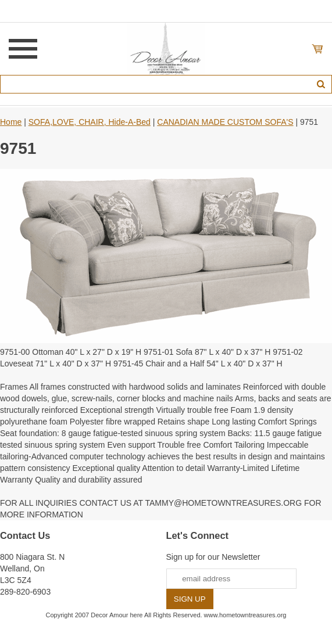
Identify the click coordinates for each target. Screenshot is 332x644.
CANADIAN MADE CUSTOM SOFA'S (225, 122)
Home (11, 122)
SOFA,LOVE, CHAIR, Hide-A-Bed (90, 122)
